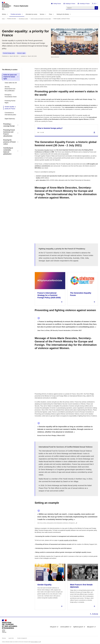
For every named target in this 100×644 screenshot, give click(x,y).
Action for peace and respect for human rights (41, 19)
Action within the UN (11, 83)
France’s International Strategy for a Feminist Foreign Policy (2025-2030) (49, 295)
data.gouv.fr (91, 627)
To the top (95, 614)
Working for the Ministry (63, 14)
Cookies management (22, 638)
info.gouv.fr (53, 627)
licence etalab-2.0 (35, 642)
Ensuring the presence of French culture (10, 142)
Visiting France (57, 4)
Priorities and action (16, 14)
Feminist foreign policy (9, 53)
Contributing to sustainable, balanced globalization (8, 151)
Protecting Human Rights (10, 102)
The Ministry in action (23, 19)
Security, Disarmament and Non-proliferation (10, 89)
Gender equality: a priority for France (10, 108)
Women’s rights (21, 53)
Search (96, 8)
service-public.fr (65, 627)
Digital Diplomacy (10, 119)
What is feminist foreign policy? (50, 128)
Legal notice (11, 638)
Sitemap (4, 638)
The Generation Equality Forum (44, 150)
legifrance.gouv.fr (78, 627)
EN (95, 4)
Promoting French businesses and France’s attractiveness (9, 133)
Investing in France (85, 4)
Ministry (4, 14)
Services (42, 14)
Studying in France (70, 4)
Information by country (31, 14)
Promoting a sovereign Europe (9, 125)
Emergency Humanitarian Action (11, 96)
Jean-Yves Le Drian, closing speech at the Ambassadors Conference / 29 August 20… (56, 523)
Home (3, 19)
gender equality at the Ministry (68, 540)
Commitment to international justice (10, 114)
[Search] (80, 8)
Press (50, 14)
